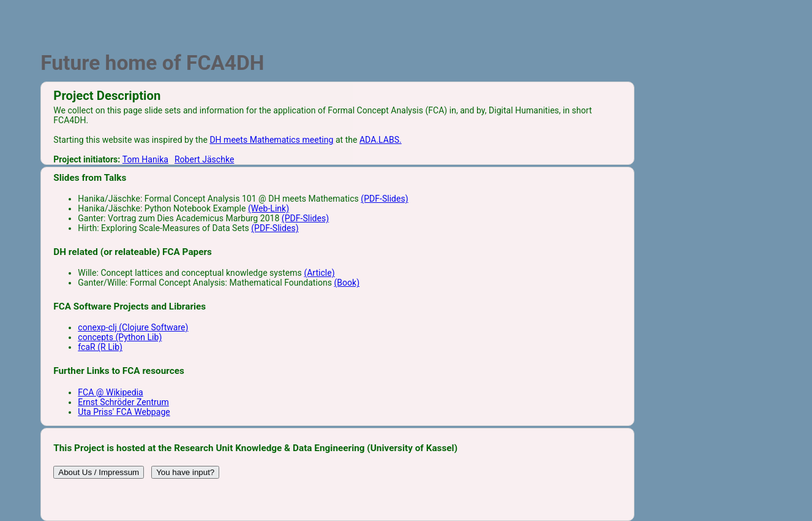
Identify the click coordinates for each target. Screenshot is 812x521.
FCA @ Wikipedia (110, 392)
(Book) (347, 283)
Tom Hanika (145, 159)
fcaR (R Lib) (100, 347)
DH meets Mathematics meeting (271, 140)
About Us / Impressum (99, 472)
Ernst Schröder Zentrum (123, 402)
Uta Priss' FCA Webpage (124, 412)
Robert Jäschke (204, 159)
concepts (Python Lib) (120, 337)
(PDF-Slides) (384, 199)
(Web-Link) (269, 208)
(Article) (319, 273)
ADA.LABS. (381, 140)
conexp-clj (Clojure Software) (133, 327)
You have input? (185, 472)
